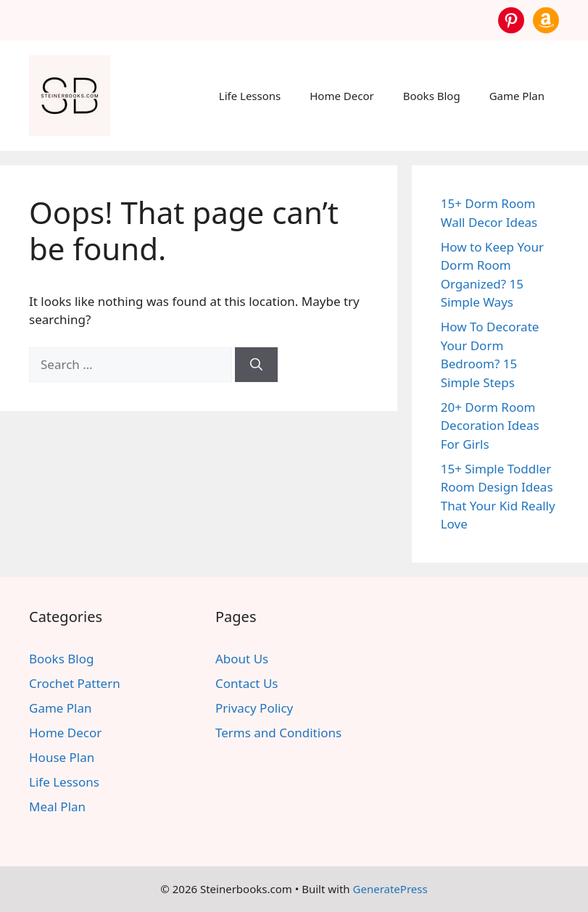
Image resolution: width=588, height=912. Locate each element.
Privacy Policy (254, 708)
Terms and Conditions (278, 733)
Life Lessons (250, 96)
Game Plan (517, 96)
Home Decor (341, 96)
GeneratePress (390, 889)
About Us (242, 659)
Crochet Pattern (75, 683)
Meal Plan (57, 807)
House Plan (62, 757)
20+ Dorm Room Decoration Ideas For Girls (490, 426)
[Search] (256, 365)
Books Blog (432, 96)
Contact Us (247, 683)
